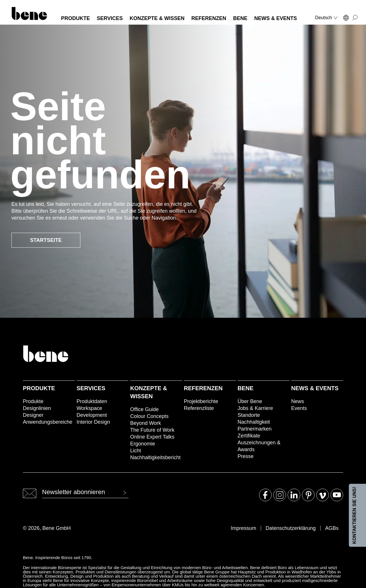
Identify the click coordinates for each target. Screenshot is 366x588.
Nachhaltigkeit (254, 422)
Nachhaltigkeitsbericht (155, 457)
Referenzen (203, 388)
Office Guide (144, 409)
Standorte (249, 415)
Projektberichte (201, 401)
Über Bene (250, 401)
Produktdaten (92, 401)
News (298, 401)
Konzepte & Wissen (149, 392)
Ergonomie (143, 444)
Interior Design (93, 422)
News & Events (315, 388)
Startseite (46, 240)
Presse (246, 456)
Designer (33, 415)
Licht (136, 451)
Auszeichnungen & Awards (259, 446)
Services (91, 388)
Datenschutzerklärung (291, 528)
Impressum (243, 528)
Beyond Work (146, 423)
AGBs (332, 528)
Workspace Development (92, 412)
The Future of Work (152, 430)
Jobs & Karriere (255, 408)
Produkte (39, 388)
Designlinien (37, 408)
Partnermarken (255, 429)
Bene (246, 388)
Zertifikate (249, 436)
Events (299, 408)
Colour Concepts (149, 416)
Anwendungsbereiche (48, 422)
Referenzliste (199, 408)
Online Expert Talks (152, 437)
